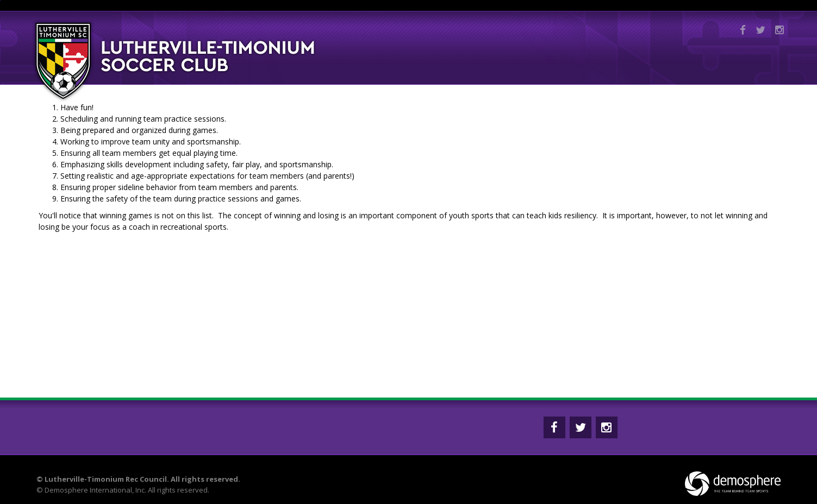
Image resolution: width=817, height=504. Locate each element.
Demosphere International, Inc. (95, 490)
